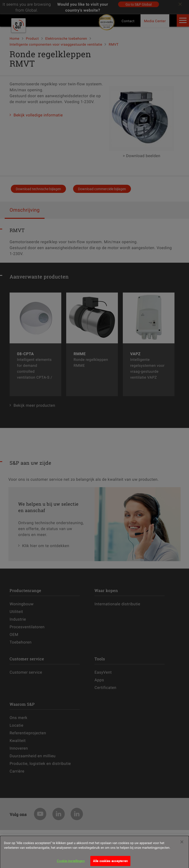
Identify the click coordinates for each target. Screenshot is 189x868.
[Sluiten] (182, 844)
